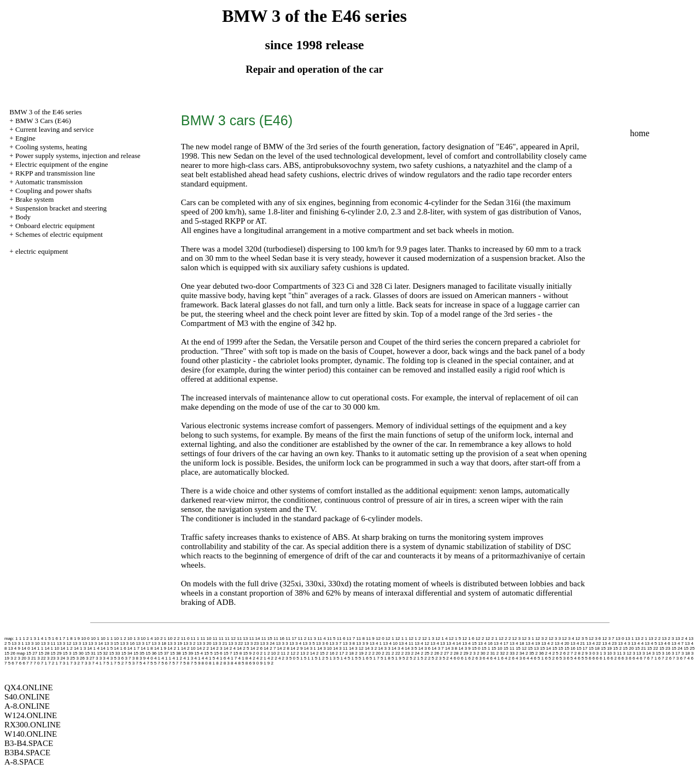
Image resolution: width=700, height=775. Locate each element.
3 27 (90, 658)
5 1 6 (364, 658)
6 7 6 (16, 663)
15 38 (176, 653)
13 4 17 (501, 643)
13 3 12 (64, 643)
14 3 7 (437, 648)
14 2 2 (203, 648)
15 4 (199, 653)
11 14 (254, 639)
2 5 (555, 653)
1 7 (62, 639)
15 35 (139, 653)
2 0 (256, 653)
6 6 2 (612, 658)
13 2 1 (641, 639)
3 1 (599, 653)
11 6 (341, 639)
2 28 (454, 653)
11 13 (242, 639)
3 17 (676, 653)
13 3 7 (335, 643)
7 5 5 (151, 663)
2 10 (272, 653)
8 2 (219, 663)
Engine (25, 138)
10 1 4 (147, 639)
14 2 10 (188, 648)
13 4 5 (651, 643)
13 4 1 (376, 643)
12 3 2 (541, 639)
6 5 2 (550, 658)
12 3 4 (568, 639)
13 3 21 (220, 643)
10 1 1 (107, 639)
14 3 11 (340, 648)
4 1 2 (177, 658)
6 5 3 (561, 658)
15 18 (594, 648)
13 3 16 (127, 643)
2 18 (349, 653)
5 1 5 (353, 658)
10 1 (95, 639)
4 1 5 (210, 658)
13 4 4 (637, 643)
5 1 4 (342, 658)
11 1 (195, 639)
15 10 (497, 648)
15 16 (570, 648)
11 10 (206, 639)
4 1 (157, 658)
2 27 (445, 653)
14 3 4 (398, 648)
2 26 (435, 653)
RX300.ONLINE (33, 725)
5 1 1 (309, 658)
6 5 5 (582, 658)
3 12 (627, 653)
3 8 (135, 658)
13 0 (620, 639)
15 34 (127, 653)
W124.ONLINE (31, 715)
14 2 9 (296, 648)
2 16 (330, 653)
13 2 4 (681, 639)
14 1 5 (107, 648)
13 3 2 (189, 643)
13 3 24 (267, 643)
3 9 (142, 658)
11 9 (370, 639)
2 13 (301, 653)
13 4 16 (485, 643)
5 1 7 (375, 658)
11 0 (185, 639)
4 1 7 (232, 658)
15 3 (67, 653)
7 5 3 (130, 663)
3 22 (42, 658)
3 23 (51, 658)
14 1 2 (66, 648)
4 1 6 (221, 658)
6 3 (479, 658)
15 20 (628, 648)
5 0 (292, 658)
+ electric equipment (39, 251)
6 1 (464, 658)
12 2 (480, 639)
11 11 (218, 639)
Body (23, 217)
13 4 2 (547, 643)
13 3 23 (252, 643)
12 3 (516, 639)
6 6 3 (623, 658)
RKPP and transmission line (55, 173)
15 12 (521, 648)
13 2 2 (655, 639)
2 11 (282, 653)
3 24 (61, 658)
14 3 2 (371, 648)
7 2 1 (53, 663)
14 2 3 (216, 648)
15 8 (238, 653)
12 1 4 (441, 639)
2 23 (406, 653)
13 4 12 (422, 643)
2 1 (263, 653)
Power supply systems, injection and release (78, 156)
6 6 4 (634, 658)
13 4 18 (517, 643)
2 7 (570, 653)
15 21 (640, 648)
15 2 (617, 648)
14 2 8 (283, 648)
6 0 (456, 658)
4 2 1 (261, 658)
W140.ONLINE (31, 734)
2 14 (311, 653)
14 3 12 (356, 648)
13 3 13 (80, 643)
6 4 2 (506, 658)
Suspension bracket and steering (61, 208)
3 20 (22, 658)
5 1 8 (386, 658)
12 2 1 (491, 639)
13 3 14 (96, 643)
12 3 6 (595, 639)
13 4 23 (609, 643)
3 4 (106, 658)
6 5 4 (571, 658)
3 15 (657, 653)
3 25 (71, 658)
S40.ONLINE (27, 697)
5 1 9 (396, 658)
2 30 (481, 653)
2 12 (291, 653)
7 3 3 (86, 663)
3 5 (113, 658)
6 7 (643, 658)
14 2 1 (173, 648)
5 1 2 (320, 658)
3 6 (121, 658)
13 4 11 (406, 643)
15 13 (533, 648)
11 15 (267, 639)
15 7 (228, 653)
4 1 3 (188, 658)
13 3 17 (143, 643)
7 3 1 (64, 663)
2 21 (386, 653)
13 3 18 (159, 643)
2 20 (376, 653)
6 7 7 (27, 663)
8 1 (212, 663)
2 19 (359, 653)
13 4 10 (390, 643)
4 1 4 (199, 658)
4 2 (252, 658)
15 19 (606, 648)
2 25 (425, 653)
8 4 (234, 663)
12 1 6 (468, 639)
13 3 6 (322, 643)
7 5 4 (141, 663)
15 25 (689, 648)
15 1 (486, 648)
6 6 (592, 658)
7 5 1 (108, 663)
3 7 (128, 658)
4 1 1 (166, 658)
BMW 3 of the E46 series (45, 112)
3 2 (13, 658)
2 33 (510, 653)
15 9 (247, 653)
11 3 (312, 639)
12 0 (380, 639)
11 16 (279, 639)
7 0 (36, 663)
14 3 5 (411, 648)
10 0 (85, 639)
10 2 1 (160, 639)
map (21, 653)
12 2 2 (505, 639)
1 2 (25, 639)
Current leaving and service (54, 129)
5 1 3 (331, 658)
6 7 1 (652, 658)
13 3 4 (295, 643)
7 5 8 (185, 663)
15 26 (10, 653)
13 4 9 (14, 648)
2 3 (473, 653)
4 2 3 (283, 658)
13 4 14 (454, 643)
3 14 (647, 653)
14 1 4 (93, 648)
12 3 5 (581, 639)
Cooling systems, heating (51, 147)
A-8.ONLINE (27, 706)
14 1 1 (37, 648)
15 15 (558, 648)
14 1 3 (80, 648)
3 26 (80, 658)
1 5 (47, 639)
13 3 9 (362, 643)
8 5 (241, 663)
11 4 (322, 639)
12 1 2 (415, 639)
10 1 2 (120, 639)
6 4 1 (495, 658)
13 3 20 (204, 643)
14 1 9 (160, 648)
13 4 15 (469, 643)
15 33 (114, 653)
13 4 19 (533, 643)
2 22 (396, 653)
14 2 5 (243, 648)
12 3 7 (608, 639)
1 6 (55, 639)
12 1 (390, 639)
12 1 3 (428, 639)
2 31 (491, 653)
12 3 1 (528, 639)
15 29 (56, 653)
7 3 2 (75, 663)
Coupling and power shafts (54, 191)
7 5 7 (173, 663)
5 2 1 (415, 658)
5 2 (406, 658)
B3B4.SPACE (27, 753)
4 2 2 (272, 658)
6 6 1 (601, 658)
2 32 (501, 653)
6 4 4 (528, 658)
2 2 (368, 653)
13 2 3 (668, 639)
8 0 (205, 663)
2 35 (530, 653)
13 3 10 (33, 643)
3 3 (99, 658)
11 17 (291, 639)
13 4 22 (594, 643)
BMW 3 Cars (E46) (43, 121)
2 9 (584, 653)
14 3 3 (384, 648)
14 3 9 (464, 648)
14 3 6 (424, 648)
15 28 (44, 653)
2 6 (562, 653)
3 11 (617, 653)
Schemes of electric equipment (59, 234)
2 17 (340, 653)
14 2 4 (230, 648)
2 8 (577, 653)
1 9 (77, 639)
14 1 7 (133, 648)
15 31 (90, 653)
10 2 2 (173, 639)
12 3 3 (555, 639)
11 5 (331, 639)
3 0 (592, 653)
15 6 (218, 653)
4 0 (150, 658)
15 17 (582, 648)
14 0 (26, 648)
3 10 (608, 653)
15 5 (208, 653)
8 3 (227, 663)
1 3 (33, 639)
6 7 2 (663, 658)
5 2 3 (436, 658)
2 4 (548, 653)
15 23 (665, 648)
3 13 (637, 653)
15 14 (545, 648)
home (640, 133)
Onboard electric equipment (55, 226)
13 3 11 (48, 643)
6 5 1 (539, 658)
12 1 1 (401, 639)
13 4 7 (678, 643)
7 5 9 (196, 663)
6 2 (471, 658)
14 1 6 (120, 648)
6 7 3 (674, 658)
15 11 (509, 648)
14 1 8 (147, 648)
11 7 (351, 639)
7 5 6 (162, 663)
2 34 (520, 653)
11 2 (302, 639)
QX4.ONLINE (29, 687)
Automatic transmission (49, 182)
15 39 (188, 653)
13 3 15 (112, 643)
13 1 (629, 639)
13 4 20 (562, 643)
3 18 (686, 653)
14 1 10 (52, 648)
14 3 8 (451, 648)
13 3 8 (349, 643)
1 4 (40, 639)
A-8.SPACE (24, 762)
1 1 (18, 639)
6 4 (486, 658)
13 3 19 (175, 643)
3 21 (32, 658)
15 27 (32, 653)
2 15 (320, 653)
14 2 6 (256, 648)
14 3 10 (325, 648)
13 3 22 (236, 643)
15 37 (164, 653)
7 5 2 (119, 663)
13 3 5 (308, 643)
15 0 (476, 648)
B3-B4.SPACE (29, 743)
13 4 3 (624, 643)
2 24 (416, 653)
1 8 (70, 639)
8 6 (249, 663)
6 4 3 (517, 658)
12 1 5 (455, 639)
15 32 (102, 653)
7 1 (44, 663)
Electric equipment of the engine (62, 164)
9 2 (270, 663)
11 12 (230, 639)
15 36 (151, 653)
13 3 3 (282, 643)
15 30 (78, 653)
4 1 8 (243, 658)
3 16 (666, 653)
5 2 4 (447, 658)
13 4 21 (578, 643)
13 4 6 (664, 643)
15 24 (677, 648)
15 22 (652, 648)
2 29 (464, 653)
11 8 (360, 639)
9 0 (256, 663)
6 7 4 (685, 658)
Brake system (34, 199)
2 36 (540, 653)
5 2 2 (425, 658)
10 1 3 (133, 639)
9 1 (263, 663)
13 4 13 (438, 643)
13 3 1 (17, 643)
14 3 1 (310, 648)
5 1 (299, 658)
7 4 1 (97, 663)
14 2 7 (270, 648)
